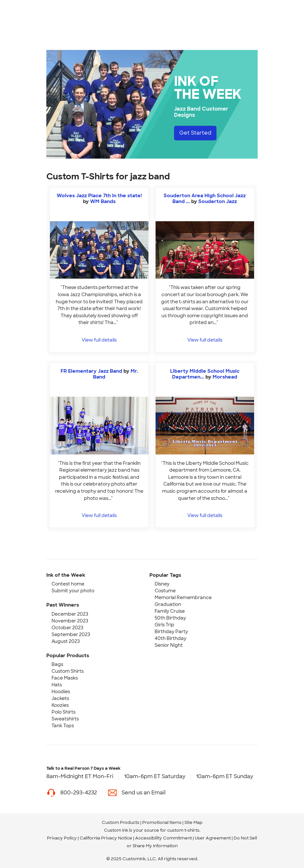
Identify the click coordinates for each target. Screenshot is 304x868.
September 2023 (71, 634)
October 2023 (67, 628)
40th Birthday (170, 638)
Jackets (60, 698)
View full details (99, 340)
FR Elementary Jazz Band (91, 371)
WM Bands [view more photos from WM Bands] (103, 201)
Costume (165, 591)
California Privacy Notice (106, 838)
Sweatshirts (65, 719)
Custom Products (121, 822)
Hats (57, 685)
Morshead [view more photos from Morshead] (225, 377)
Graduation (168, 604)
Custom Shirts (68, 671)
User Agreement (213, 838)
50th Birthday (170, 618)
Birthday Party (171, 632)
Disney (162, 584)
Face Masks (65, 678)
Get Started (195, 133)
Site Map (193, 822)
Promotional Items (162, 822)
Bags (57, 664)
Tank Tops (63, 726)
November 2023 (70, 621)
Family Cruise (170, 611)
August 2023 (66, 641)
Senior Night (169, 645)
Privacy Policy (62, 838)
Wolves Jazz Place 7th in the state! (99, 196)
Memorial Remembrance (183, 597)
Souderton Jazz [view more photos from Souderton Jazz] (218, 201)
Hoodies (61, 692)
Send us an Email (144, 793)
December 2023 (70, 614)
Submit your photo (73, 591)
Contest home (68, 584)
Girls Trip (164, 625)
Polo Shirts (64, 712)
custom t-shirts (183, 830)
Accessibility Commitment (164, 838)
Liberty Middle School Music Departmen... (205, 374)
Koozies (60, 705)
